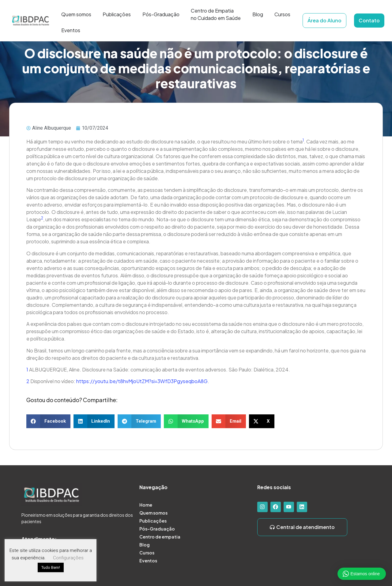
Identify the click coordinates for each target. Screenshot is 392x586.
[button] (48, 421)
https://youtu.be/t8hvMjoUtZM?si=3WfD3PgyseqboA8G (142, 381)
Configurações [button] (68, 558)
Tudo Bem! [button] (51, 567)
